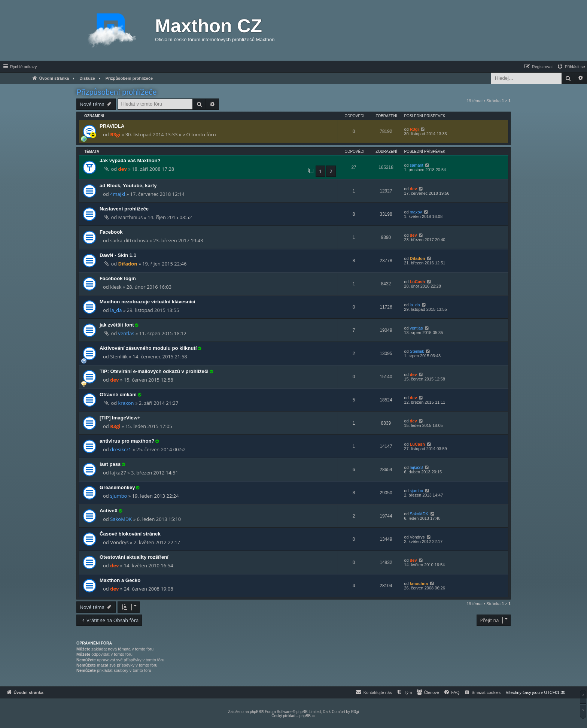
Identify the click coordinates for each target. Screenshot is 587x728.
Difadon (128, 264)
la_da (116, 310)
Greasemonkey (117, 487)
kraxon (126, 403)
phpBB (255, 712)
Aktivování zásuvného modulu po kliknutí (148, 348)
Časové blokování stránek (130, 534)
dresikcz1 (121, 449)
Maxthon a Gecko (120, 580)
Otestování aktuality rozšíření (134, 557)
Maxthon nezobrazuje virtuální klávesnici (147, 302)
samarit (417, 165)
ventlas (126, 333)
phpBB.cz (308, 716)
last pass (110, 464)
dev (123, 169)
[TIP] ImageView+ (120, 418)
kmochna (419, 583)
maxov (416, 212)
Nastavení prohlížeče (124, 209)
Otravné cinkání (118, 395)
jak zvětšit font (117, 325)
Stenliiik (417, 351)
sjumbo (118, 496)
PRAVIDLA (112, 126)
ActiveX (109, 511)
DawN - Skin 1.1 (118, 255)
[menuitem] (571, 67)
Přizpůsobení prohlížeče (117, 92)
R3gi (115, 134)
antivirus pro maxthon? (127, 441)
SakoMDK (121, 519)
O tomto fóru (201, 134)
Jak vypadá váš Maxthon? (130, 160)
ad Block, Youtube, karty (128, 186)
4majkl (118, 194)
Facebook (111, 232)
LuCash (417, 282)
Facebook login (118, 278)
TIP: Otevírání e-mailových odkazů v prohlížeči (154, 371)
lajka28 (416, 467)
